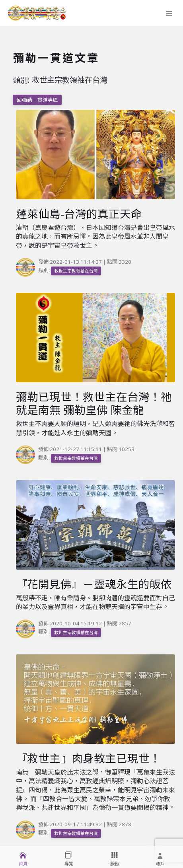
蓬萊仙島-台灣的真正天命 (79, 214)
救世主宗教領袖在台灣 (76, 271)
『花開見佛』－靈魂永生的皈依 (94, 584)
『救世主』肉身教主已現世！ (88, 758)
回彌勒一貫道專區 (37, 100)
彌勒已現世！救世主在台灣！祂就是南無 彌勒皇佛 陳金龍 (94, 403)
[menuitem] (23, 857)
